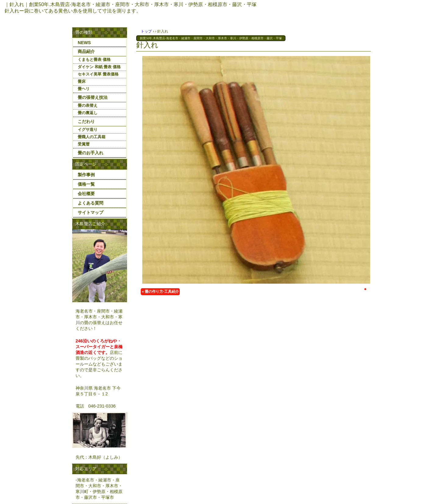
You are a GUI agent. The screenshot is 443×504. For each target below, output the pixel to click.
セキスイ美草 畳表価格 (98, 74)
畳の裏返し (88, 113)
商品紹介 (86, 51)
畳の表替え (88, 105)
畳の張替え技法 (93, 97)
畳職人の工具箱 (92, 137)
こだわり (86, 121)
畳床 (82, 81)
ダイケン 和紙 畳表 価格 (99, 67)
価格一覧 (86, 184)
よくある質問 (90, 203)
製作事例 (86, 175)
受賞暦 (84, 144)
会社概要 (86, 194)
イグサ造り (88, 129)
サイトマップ (90, 212)
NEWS (84, 43)
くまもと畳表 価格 (94, 60)
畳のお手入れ (90, 153)
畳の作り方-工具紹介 (162, 292)
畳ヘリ (84, 89)
